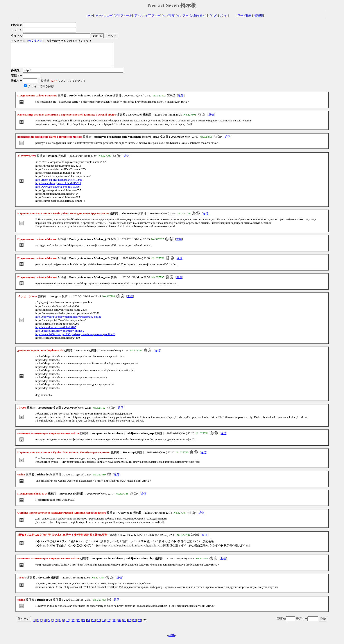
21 (124, 625)
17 (104, 625)
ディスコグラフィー (147, 15)
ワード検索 (245, 15)
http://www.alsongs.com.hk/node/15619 (58, 188)
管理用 (259, 15)
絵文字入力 (35, 41)
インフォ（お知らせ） (191, 15)
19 (114, 625)
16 (99, 625)
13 (83, 625)
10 (68, 625)
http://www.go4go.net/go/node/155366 (57, 191)
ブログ (212, 15)
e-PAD (172, 640)
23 (135, 625)
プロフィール (123, 15)
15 (94, 625)
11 (73, 625)
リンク (223, 15)
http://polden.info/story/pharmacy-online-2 (60, 335)
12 (78, 625)
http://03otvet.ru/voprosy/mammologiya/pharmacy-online (68, 321)
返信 (181, 100)
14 (88, 625)
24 (140, 625)
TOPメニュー (104, 15)
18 (109, 625)
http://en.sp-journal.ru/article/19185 (56, 332)
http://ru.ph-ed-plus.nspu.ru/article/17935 (59, 184)
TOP (90, 15)
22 (129, 625)
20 (119, 625)
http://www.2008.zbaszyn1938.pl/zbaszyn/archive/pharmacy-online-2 (75, 339)
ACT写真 (168, 15)
